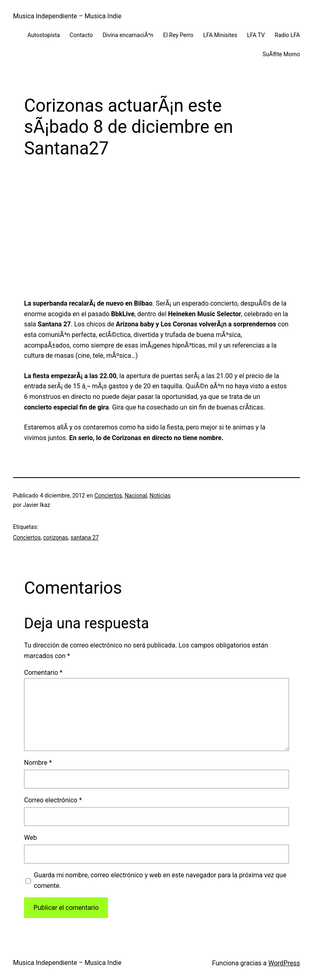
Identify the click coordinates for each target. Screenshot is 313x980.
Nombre (38, 763)
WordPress (284, 963)
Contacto (81, 35)
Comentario (43, 673)
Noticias (160, 496)
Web (30, 838)
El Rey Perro (178, 35)
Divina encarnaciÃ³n (128, 35)
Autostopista (44, 35)
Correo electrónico (53, 800)
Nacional (136, 496)
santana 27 (85, 537)
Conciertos (108, 496)
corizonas (56, 537)
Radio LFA (287, 35)
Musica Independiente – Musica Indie (67, 16)
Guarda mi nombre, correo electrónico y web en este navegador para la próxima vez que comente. (160, 880)
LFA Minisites (220, 35)
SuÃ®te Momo (281, 54)
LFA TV (256, 35)
